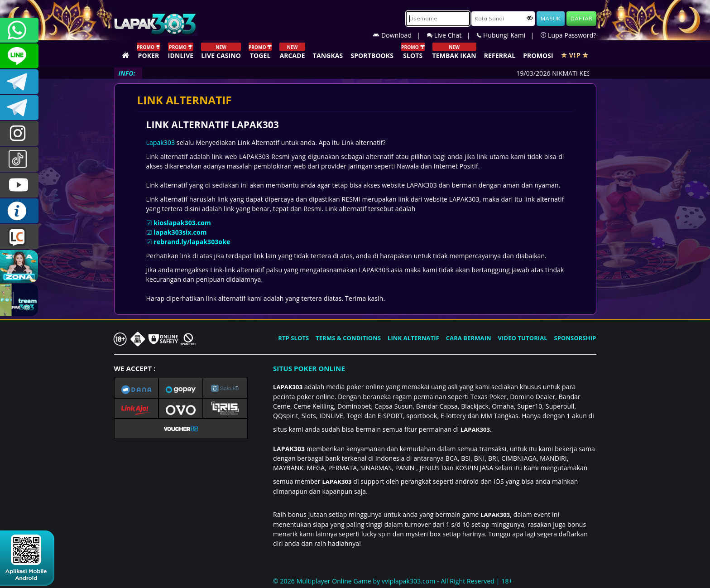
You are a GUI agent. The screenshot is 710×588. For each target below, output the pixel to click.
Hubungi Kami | (509, 35)
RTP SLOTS (293, 338)
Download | (400, 35)
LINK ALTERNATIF (413, 338)
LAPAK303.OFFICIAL (19, 185)
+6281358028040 (19, 30)
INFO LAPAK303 (19, 211)
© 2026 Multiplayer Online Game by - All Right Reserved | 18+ (393, 581)
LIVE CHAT (19, 237)
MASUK (551, 18)
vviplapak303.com (408, 581)
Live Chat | (452, 35)
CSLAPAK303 (19, 56)
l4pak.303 (19, 133)
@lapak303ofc (19, 159)
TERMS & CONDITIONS (348, 338)
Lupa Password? (568, 35)
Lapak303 (161, 142)
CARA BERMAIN (469, 338)
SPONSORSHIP (575, 338)
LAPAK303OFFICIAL (19, 82)
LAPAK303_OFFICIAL (19, 108)
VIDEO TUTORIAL (523, 338)
